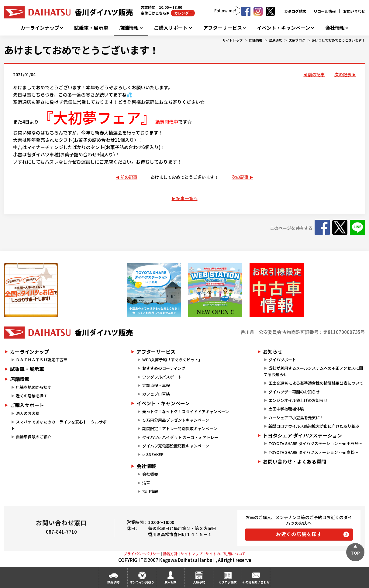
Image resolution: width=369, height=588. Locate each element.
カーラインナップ (40, 28)
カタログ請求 (295, 11)
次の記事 (343, 74)
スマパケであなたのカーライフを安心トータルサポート (61, 425)
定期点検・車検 (156, 385)
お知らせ (273, 352)
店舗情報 (129, 28)
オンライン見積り (142, 582)
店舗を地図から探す (34, 387)
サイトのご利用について (226, 554)
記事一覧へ (187, 198)
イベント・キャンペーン (283, 28)
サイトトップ (233, 40)
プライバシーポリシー (142, 554)
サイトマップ (191, 554)
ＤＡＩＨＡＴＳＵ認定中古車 (41, 360)
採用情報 (150, 491)
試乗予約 (113, 582)
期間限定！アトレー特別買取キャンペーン (180, 428)
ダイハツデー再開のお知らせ (294, 392)
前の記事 (316, 74)
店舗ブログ (297, 40)
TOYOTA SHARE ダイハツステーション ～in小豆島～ (315, 443)
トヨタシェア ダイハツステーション (302, 435)
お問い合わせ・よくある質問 (295, 461)
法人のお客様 (28, 413)
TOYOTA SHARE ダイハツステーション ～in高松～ (313, 452)
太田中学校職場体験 (286, 409)
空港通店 (275, 40)
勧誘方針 (170, 554)
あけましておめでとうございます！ (338, 40)
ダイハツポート (282, 360)
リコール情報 (325, 11)
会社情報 (335, 28)
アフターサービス (222, 28)
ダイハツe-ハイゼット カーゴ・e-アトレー (180, 437)
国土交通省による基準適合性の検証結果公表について (316, 383)
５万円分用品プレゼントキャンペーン (176, 420)
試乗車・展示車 (91, 28)
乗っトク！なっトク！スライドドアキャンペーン (186, 411)
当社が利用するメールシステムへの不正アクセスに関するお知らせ (313, 371)
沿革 (146, 483)
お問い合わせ (354, 11)
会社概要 (150, 474)
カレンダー (183, 13)
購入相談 (171, 582)
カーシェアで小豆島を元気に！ (296, 418)
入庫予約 (199, 582)
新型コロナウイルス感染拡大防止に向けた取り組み (314, 426)
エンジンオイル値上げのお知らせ (298, 400)
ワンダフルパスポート (162, 377)
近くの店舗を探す (32, 396)
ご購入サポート (171, 28)
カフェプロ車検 (156, 394)
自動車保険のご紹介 (34, 437)
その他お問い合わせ (256, 582)
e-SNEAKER (153, 454)
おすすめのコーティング (164, 368)
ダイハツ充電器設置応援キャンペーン (176, 446)
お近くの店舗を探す (299, 534)
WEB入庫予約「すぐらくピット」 (172, 360)
